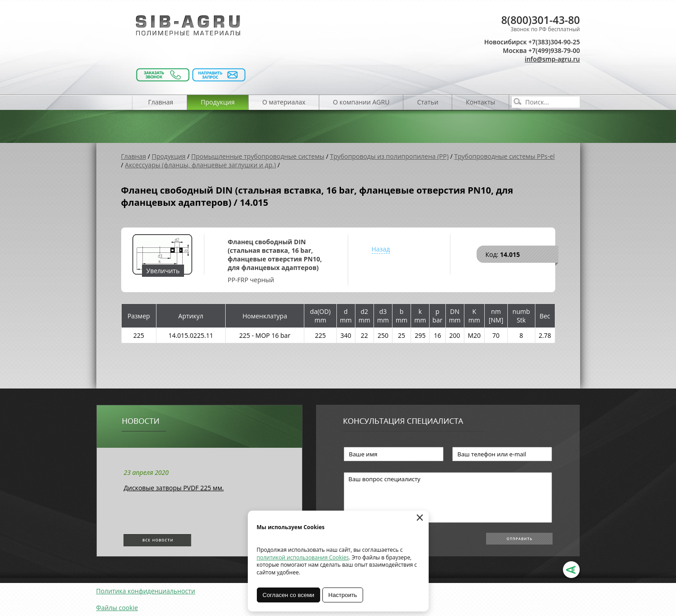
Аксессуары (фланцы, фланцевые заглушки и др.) (200, 165)
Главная (161, 102)
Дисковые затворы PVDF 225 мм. (174, 488)
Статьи (428, 102)
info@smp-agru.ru (553, 59)
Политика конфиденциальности (146, 591)
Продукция (218, 102)
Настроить (343, 595)
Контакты (480, 102)
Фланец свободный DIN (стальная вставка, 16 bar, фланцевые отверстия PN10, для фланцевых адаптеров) (275, 255)
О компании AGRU (361, 102)
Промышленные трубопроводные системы (258, 156)
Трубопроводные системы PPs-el (505, 156)
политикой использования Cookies (303, 557)
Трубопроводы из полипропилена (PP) (389, 156)
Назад (381, 249)
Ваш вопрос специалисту (448, 498)
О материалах (284, 102)
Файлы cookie (117, 608)
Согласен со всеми (289, 595)
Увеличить (163, 271)
